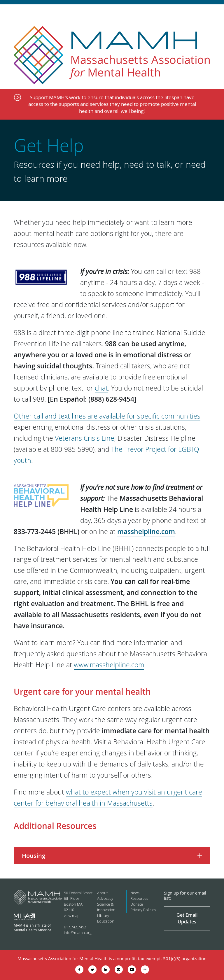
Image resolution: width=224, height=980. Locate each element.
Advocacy (105, 898)
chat (101, 388)
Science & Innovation (106, 907)
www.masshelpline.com (109, 665)
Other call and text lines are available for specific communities (107, 416)
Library (103, 916)
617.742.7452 (75, 927)
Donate (137, 904)
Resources (139, 898)
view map (72, 916)
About (102, 893)
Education (106, 921)
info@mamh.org (78, 932)
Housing (34, 856)
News (135, 893)
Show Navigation (215, 12)
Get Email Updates (187, 918)
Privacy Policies (143, 910)
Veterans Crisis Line (85, 438)
